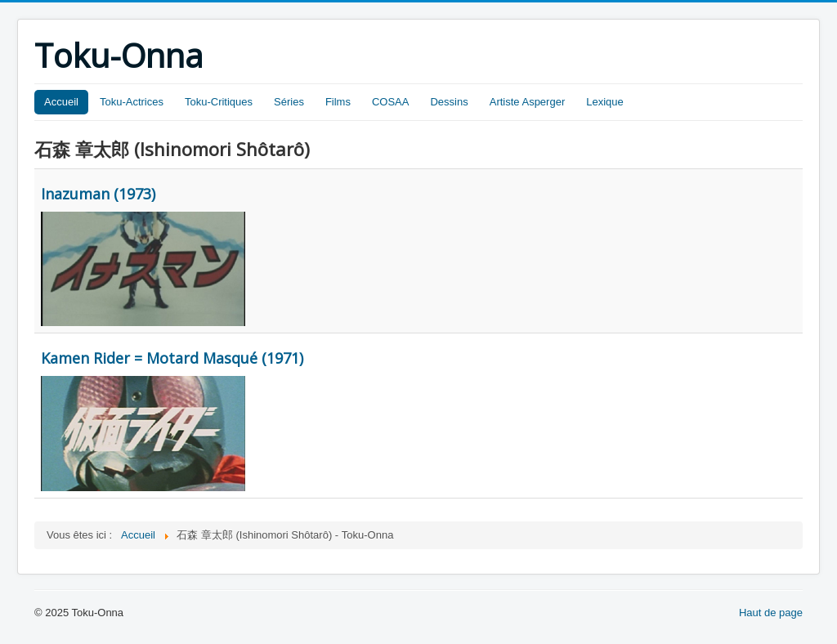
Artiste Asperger (528, 102)
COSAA (391, 102)
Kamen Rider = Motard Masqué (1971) (172, 358)
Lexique (605, 102)
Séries (289, 102)
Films (338, 102)
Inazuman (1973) (98, 194)
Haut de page (771, 613)
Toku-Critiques (219, 102)
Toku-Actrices (132, 102)
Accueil (61, 102)
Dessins (449, 102)
